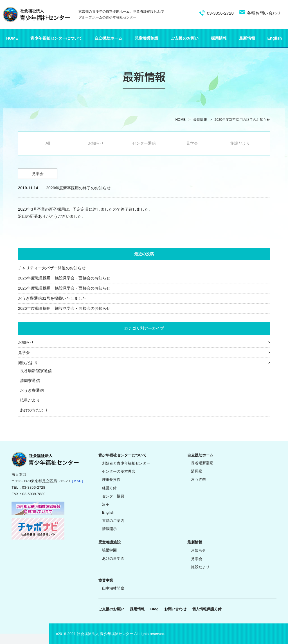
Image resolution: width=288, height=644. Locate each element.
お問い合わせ (175, 609)
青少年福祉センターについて (56, 38)
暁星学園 (110, 550)
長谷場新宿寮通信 (36, 371)
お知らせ (96, 143)
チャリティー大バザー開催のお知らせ (52, 268)
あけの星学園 (113, 558)
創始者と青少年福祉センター (126, 463)
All (48, 143)
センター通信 (144, 143)
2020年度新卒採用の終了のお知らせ (242, 120)
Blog (154, 609)
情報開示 (110, 529)
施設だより (240, 143)
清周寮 (196, 471)
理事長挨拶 (111, 480)
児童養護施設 (147, 38)
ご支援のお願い (185, 38)
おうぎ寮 (198, 479)
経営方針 (110, 488)
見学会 (192, 143)
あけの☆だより (34, 410)
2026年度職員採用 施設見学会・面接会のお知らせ (64, 278)
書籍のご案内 (113, 521)
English (275, 38)
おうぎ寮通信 (32, 390)
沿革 (106, 504)
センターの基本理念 (119, 471)
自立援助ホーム (108, 38)
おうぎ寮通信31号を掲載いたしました (52, 298)
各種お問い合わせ (264, 13)
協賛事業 (106, 580)
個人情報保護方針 (207, 609)
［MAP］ (77, 481)
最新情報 (247, 38)
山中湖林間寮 (113, 588)
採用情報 (219, 38)
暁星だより (30, 400)
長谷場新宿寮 (202, 463)
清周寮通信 (30, 381)
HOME (12, 38)
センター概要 (113, 496)
